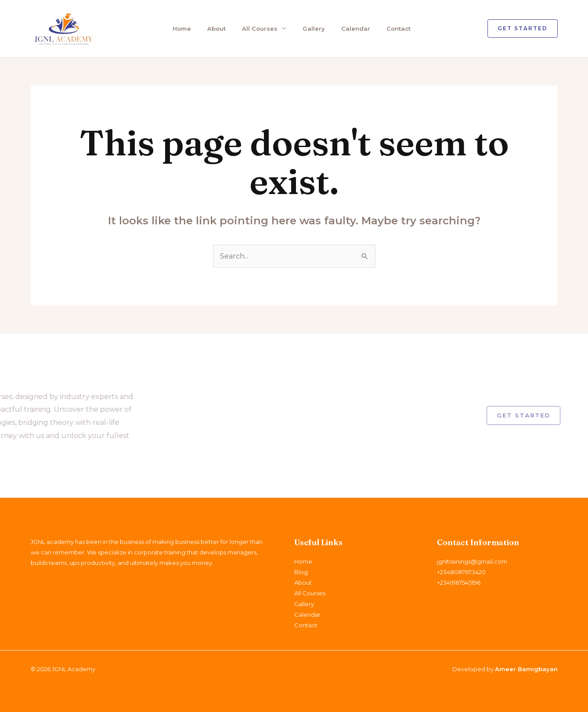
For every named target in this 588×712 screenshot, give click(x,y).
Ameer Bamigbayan (526, 669)
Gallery (314, 29)
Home (182, 29)
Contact (399, 29)
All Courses (260, 29)
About (216, 29)
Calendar (356, 29)
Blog (301, 572)
